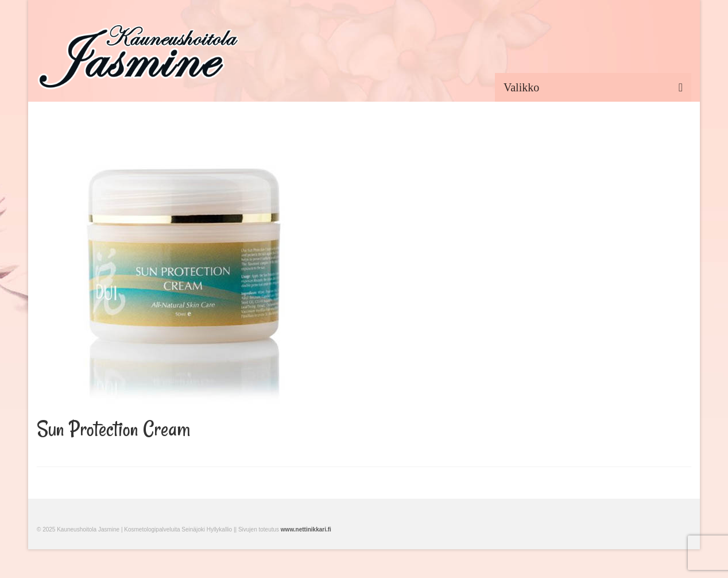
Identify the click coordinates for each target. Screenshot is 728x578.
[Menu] (593, 87)
